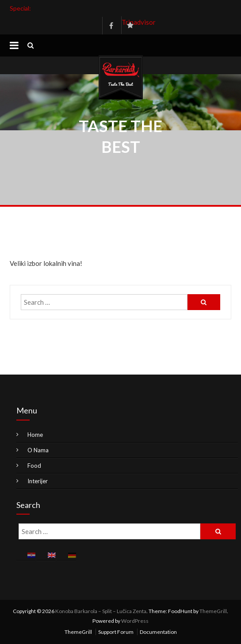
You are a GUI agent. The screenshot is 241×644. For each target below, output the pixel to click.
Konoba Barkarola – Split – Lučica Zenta (101, 611)
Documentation (158, 632)
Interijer (38, 481)
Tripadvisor (130, 22)
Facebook (111, 26)
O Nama (38, 450)
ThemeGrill (213, 611)
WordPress (135, 621)
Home (35, 435)
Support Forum (116, 632)
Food (34, 466)
